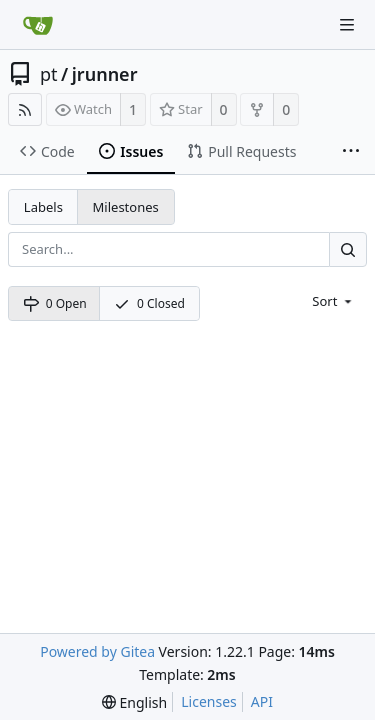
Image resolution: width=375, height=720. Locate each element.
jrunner (105, 74)
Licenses (209, 701)
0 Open (55, 303)
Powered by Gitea (97, 651)
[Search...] (348, 249)
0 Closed (149, 303)
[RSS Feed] (25, 109)
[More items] (351, 152)
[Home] (38, 25)
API (262, 701)
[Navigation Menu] (347, 25)
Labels (43, 207)
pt (49, 74)
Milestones (126, 207)
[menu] (333, 301)
